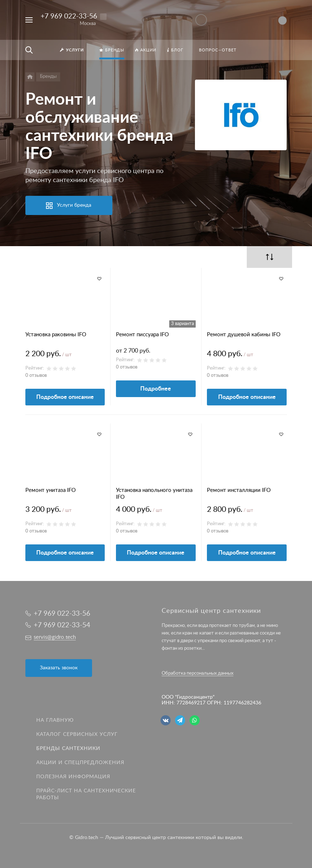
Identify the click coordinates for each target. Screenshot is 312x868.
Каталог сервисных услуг (77, 734)
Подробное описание (65, 397)
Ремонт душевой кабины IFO (244, 335)
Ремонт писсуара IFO (142, 335)
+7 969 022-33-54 (62, 625)
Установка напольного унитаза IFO (154, 494)
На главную (55, 720)
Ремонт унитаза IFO (51, 490)
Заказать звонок (59, 668)
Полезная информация (73, 777)
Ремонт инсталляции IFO (239, 490)
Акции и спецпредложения (80, 763)
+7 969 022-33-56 (69, 16)
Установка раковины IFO (56, 335)
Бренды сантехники (68, 749)
